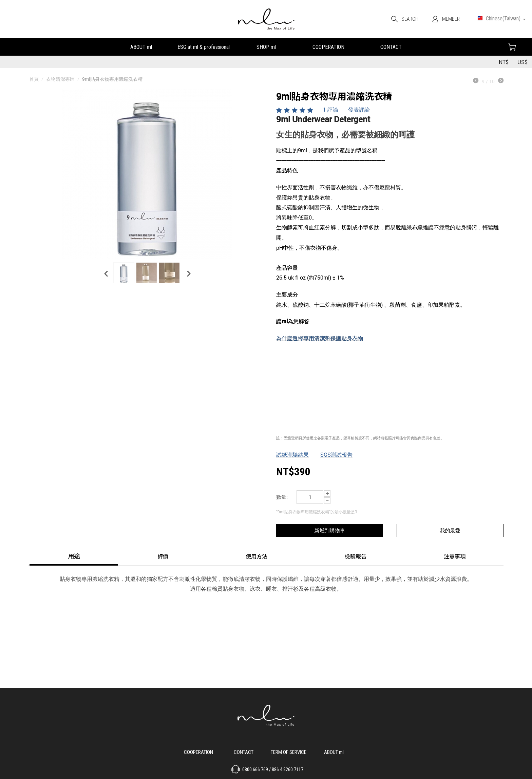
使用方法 (256, 556)
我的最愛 (450, 530)
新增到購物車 (329, 530)
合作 (328, 46)
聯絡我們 (391, 46)
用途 (74, 556)
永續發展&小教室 (204, 46)
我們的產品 (266, 46)
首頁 (34, 79)
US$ (522, 62)
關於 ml (334, 752)
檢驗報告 (356, 556)
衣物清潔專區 (60, 79)
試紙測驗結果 (292, 454)
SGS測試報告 (336, 454)
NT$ (504, 62)
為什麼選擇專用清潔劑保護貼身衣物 (320, 338)
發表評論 (359, 109)
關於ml (141, 46)
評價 (163, 556)
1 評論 (331, 109)
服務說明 (289, 752)
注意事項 (455, 556)
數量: (282, 497)
